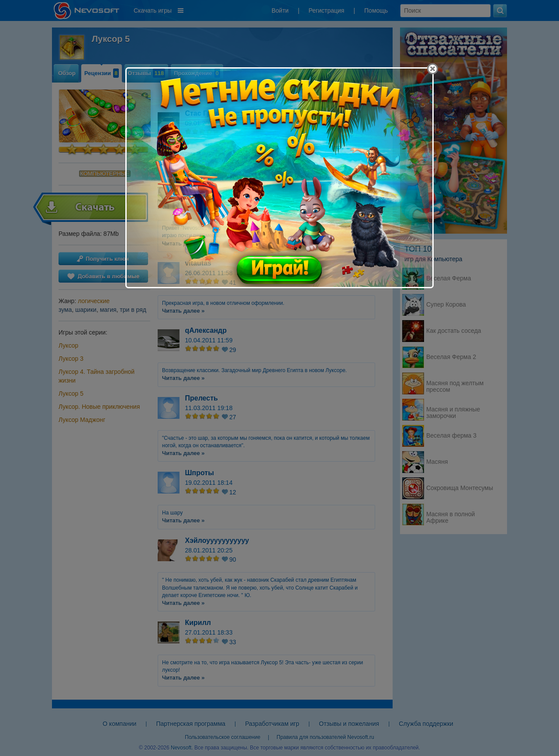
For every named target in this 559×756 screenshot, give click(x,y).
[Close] (433, 69)
